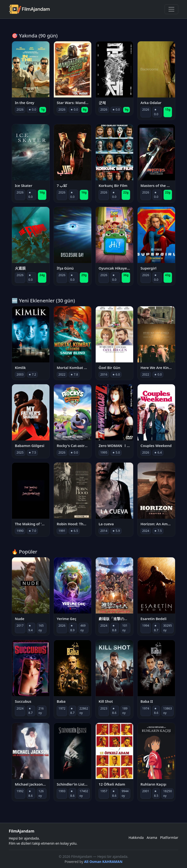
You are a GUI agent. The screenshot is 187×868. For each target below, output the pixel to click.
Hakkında (136, 837)
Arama (152, 837)
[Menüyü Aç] (171, 9)
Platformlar (169, 837)
